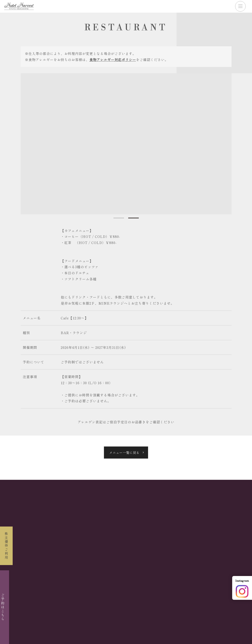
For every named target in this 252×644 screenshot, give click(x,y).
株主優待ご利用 (6, 546)
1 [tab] (119, 218)
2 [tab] (133, 218)
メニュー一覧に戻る (124, 453)
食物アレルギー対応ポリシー (113, 60)
